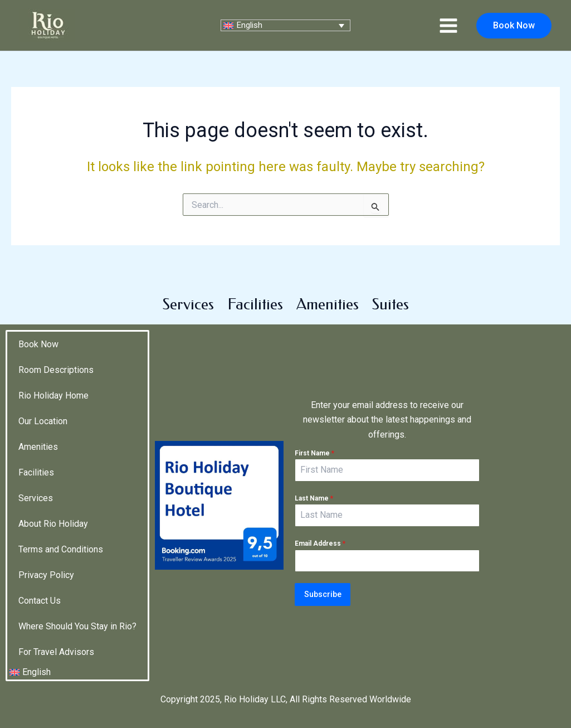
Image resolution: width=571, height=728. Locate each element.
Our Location (43, 410)
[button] (514, 26)
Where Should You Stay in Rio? (77, 615)
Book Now (38, 333)
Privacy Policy (46, 564)
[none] (285, 26)
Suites (391, 293)
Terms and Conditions (61, 538)
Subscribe (323, 590)
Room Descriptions (56, 359)
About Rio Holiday (53, 513)
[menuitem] (285, 26)
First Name (314, 448)
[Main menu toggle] (448, 25)
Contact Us (40, 589)
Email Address (320, 539)
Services (188, 293)
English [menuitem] (253, 25)
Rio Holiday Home (53, 384)
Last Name (314, 493)
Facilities (255, 293)
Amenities (328, 293)
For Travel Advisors (56, 641)
